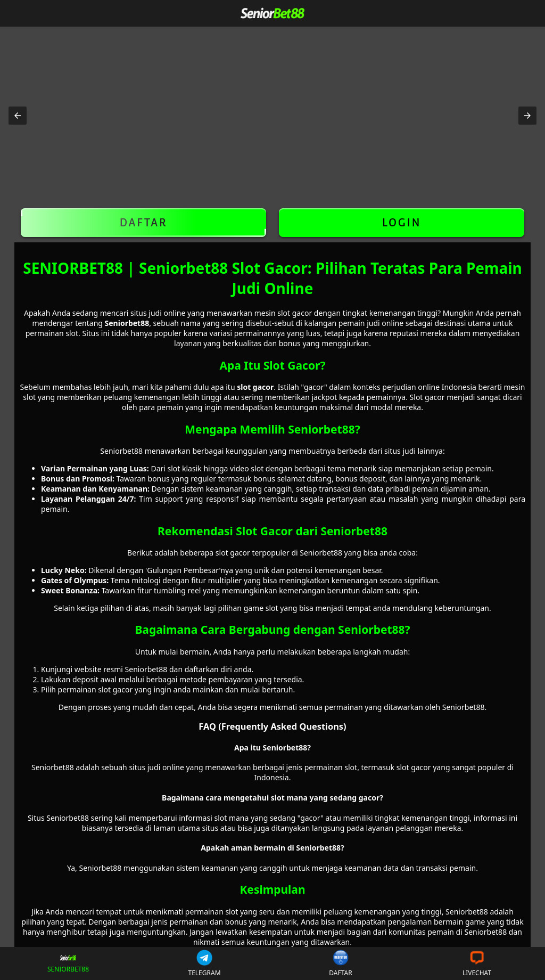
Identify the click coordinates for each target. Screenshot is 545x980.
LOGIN (402, 223)
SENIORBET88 (68, 964)
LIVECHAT (477, 963)
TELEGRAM (204, 963)
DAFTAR (143, 223)
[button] (18, 116)
